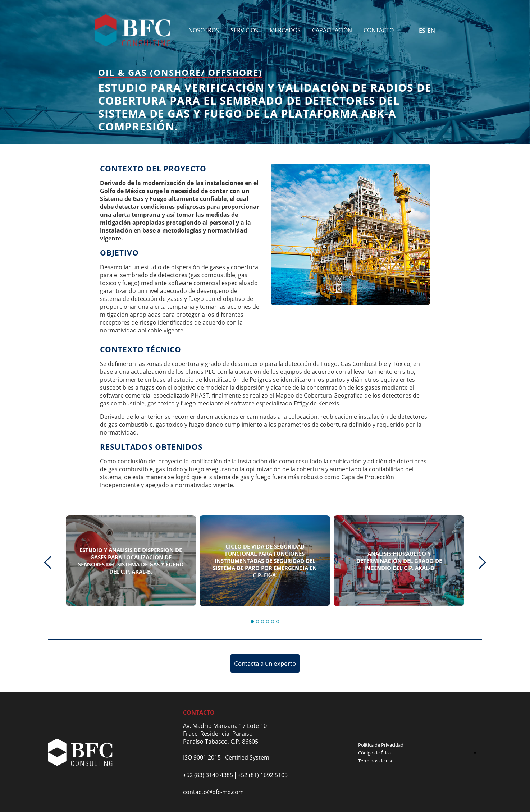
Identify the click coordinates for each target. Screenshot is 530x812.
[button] (252, 621)
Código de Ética (374, 753)
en (431, 31)
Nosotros (204, 30)
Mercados (285, 30)
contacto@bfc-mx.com (213, 792)
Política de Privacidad (381, 745)
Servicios (244, 30)
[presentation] (48, 562)
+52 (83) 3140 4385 (208, 775)
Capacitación (332, 30)
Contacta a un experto (265, 663)
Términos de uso (376, 761)
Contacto (379, 30)
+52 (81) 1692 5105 (263, 775)
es (422, 31)
